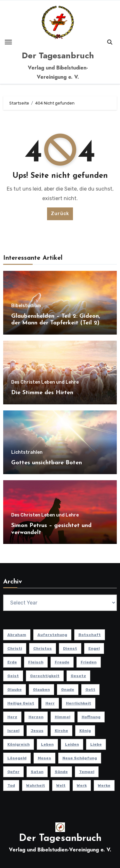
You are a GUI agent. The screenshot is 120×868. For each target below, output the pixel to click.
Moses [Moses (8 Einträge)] (44, 758)
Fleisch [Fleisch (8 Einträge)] (36, 662)
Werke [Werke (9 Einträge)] (104, 785)
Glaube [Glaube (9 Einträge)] (15, 690)
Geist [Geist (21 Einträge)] (13, 676)
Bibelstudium (26, 306)
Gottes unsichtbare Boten (47, 463)
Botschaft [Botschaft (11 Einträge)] (90, 635)
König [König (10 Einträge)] (85, 731)
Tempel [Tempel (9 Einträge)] (87, 772)
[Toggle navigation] (8, 42)
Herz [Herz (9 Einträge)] (12, 717)
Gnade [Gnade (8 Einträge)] (68, 690)
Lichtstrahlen (27, 452)
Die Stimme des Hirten (42, 393)
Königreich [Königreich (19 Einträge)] (19, 744)
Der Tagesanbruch (58, 55)
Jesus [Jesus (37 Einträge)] (37, 731)
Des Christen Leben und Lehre (45, 382)
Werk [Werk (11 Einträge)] (82, 785)
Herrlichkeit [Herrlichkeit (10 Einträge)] (79, 703)
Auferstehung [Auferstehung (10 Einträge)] (52, 635)
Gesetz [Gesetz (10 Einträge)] (78, 676)
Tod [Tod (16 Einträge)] (11, 785)
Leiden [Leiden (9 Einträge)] (72, 744)
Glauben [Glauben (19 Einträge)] (41, 690)
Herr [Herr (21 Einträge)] (50, 703)
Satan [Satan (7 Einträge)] (37, 772)
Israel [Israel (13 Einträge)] (13, 731)
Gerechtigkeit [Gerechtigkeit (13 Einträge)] (45, 676)
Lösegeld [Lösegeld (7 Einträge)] (17, 758)
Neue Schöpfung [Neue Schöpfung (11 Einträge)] (80, 758)
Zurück (60, 214)
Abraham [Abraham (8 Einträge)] (17, 635)
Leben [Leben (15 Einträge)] (47, 744)
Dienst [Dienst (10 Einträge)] (70, 648)
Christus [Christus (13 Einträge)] (43, 648)
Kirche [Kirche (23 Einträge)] (61, 731)
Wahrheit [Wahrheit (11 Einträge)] (36, 785)
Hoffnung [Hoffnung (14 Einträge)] (91, 717)
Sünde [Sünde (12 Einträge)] (61, 772)
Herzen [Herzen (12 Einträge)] (36, 717)
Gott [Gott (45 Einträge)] (90, 690)
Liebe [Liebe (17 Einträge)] (96, 744)
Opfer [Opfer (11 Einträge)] (13, 772)
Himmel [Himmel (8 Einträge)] (63, 717)
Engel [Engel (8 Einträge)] (94, 648)
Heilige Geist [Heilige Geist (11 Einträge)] (21, 703)
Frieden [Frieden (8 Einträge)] (89, 662)
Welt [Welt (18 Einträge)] (61, 785)
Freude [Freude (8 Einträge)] (62, 662)
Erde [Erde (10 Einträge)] (12, 662)
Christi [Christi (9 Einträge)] (15, 648)
